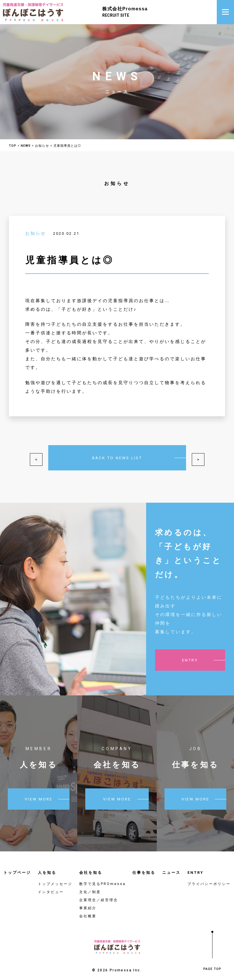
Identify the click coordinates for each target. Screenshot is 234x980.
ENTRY (196, 868)
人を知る (47, 868)
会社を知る (91, 868)
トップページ (17, 868)
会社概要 (88, 912)
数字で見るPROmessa (103, 880)
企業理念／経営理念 (99, 896)
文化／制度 (90, 888)
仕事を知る (144, 868)
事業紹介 (88, 904)
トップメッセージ (55, 880)
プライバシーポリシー (209, 880)
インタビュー (51, 888)
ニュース (171, 868)
